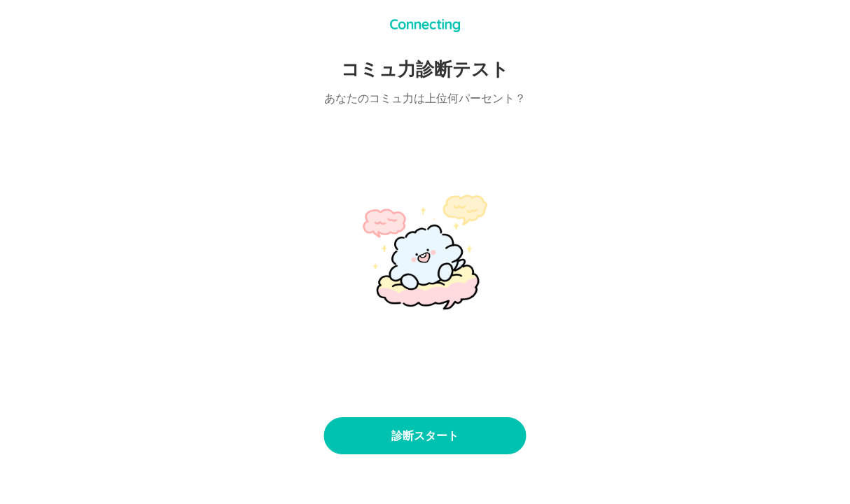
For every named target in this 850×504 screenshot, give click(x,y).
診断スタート (425, 436)
